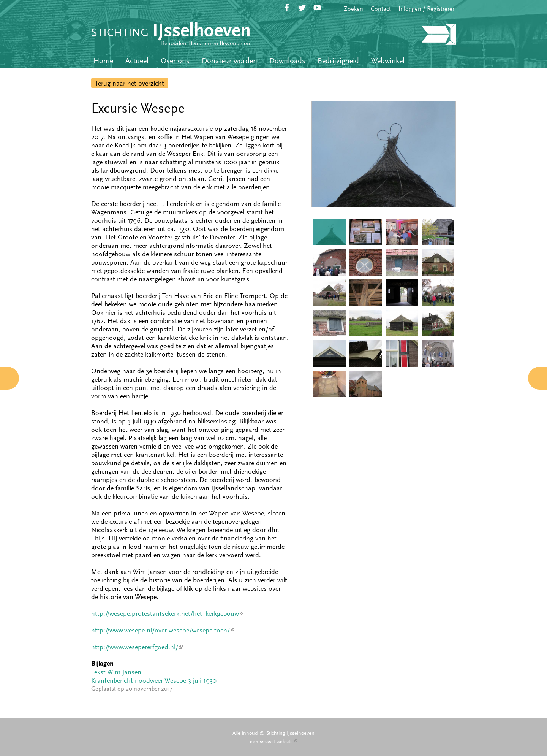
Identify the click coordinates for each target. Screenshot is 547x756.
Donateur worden (229, 61)
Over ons (175, 61)
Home (103, 61)
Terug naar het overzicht (130, 83)
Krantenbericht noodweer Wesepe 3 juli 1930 (154, 680)
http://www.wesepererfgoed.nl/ (137, 647)
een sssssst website (274, 741)
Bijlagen (102, 663)
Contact (381, 9)
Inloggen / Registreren (427, 9)
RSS (332, 8)
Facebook (287, 8)
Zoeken (353, 9)
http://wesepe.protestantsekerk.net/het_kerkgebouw (167, 613)
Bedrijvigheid (338, 61)
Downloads (287, 61)
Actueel (137, 61)
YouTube (317, 8)
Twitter (302, 8)
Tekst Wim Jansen (116, 672)
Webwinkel (388, 61)
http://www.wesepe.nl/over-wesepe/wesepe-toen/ (163, 630)
